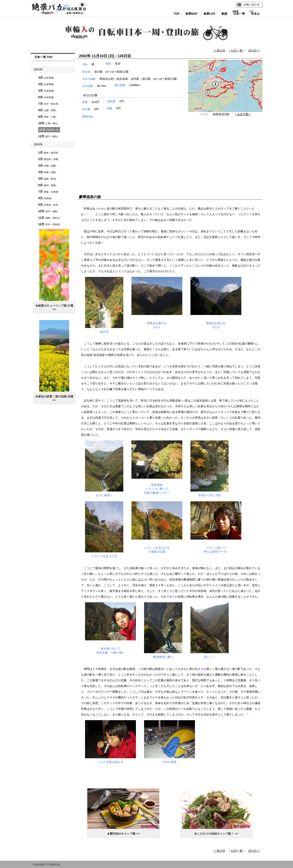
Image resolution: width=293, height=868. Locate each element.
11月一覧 (237, 50)
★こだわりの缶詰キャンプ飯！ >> (216, 834)
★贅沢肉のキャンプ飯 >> (123, 834)
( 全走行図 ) (243, 114)
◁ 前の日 (219, 50)
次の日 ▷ (254, 50)
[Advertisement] (170, 153)
